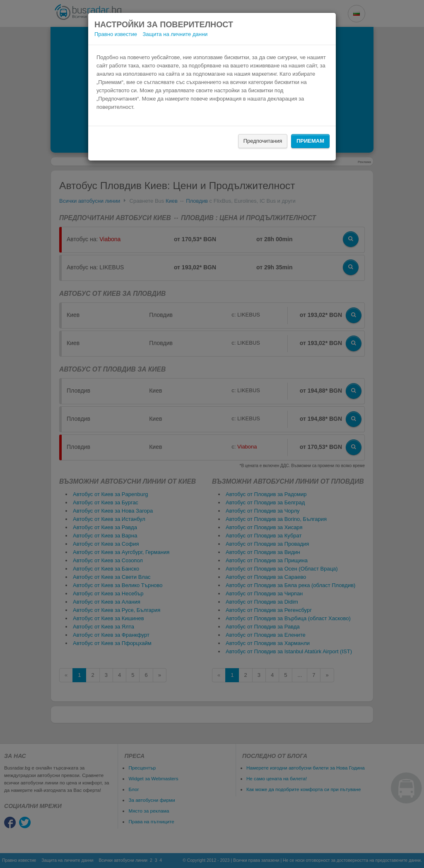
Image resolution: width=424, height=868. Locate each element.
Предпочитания (263, 141)
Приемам (310, 141)
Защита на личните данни (175, 34)
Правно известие (116, 34)
